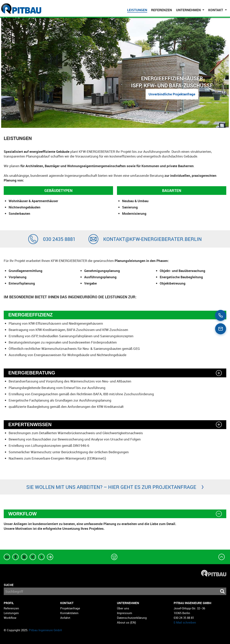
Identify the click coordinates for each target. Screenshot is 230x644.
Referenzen (162, 10)
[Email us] (221, 329)
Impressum (125, 613)
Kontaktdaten (69, 613)
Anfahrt (65, 618)
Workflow (10, 618)
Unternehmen (128, 603)
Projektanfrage (70, 608)
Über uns (123, 608)
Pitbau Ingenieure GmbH (45, 630)
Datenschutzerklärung (132, 618)
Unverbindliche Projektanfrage (172, 94)
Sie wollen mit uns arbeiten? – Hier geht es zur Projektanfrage (111, 487)
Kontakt (67, 603)
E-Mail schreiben (185, 622)
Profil (9, 603)
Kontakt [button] (216, 10)
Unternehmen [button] (189, 10)
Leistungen (137, 10)
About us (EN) (126, 622)
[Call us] (221, 315)
